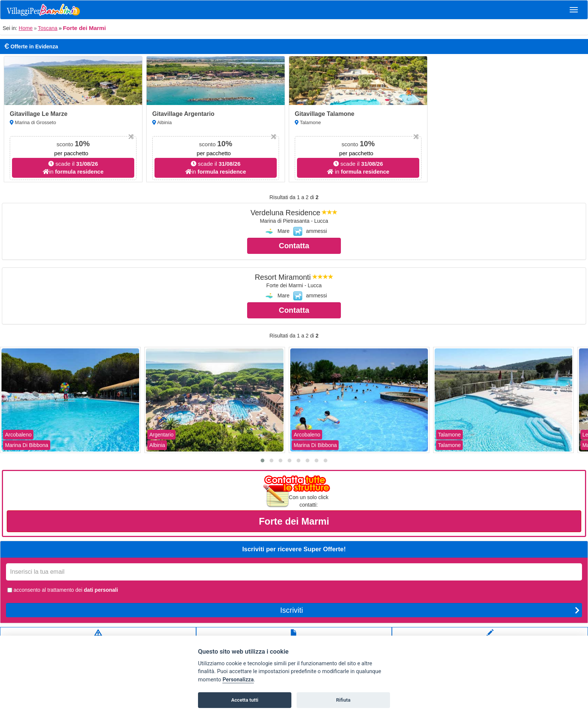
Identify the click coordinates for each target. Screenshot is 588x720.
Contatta (294, 246)
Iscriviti (430, 610)
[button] (262, 460)
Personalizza (238, 680)
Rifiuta (343, 700)
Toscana (48, 28)
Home (26, 28)
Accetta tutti (245, 700)
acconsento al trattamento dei (62, 590)
